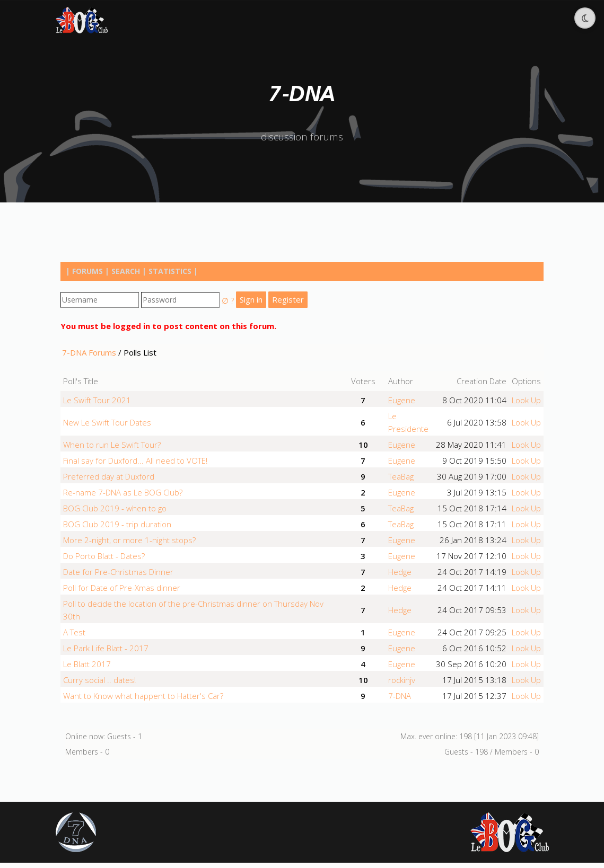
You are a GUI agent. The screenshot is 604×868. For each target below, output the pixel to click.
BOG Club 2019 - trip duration (117, 524)
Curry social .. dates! (99, 680)
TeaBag (401, 476)
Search (126, 271)
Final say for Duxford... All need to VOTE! (135, 460)
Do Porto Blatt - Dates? (104, 556)
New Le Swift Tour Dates (107, 422)
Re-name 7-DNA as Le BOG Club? (123, 492)
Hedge (400, 572)
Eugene (402, 400)
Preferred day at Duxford (109, 476)
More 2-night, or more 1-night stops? (129, 540)
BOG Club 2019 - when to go (115, 508)
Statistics (170, 271)
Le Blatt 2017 (87, 664)
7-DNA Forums (89, 352)
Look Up (526, 400)
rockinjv (402, 680)
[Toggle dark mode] (585, 18)
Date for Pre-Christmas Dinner (118, 572)
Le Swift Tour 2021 (97, 400)
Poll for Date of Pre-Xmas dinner (122, 588)
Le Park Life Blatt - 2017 (106, 648)
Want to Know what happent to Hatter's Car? (143, 696)
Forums (87, 271)
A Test (74, 632)
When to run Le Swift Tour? (112, 445)
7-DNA (400, 696)
